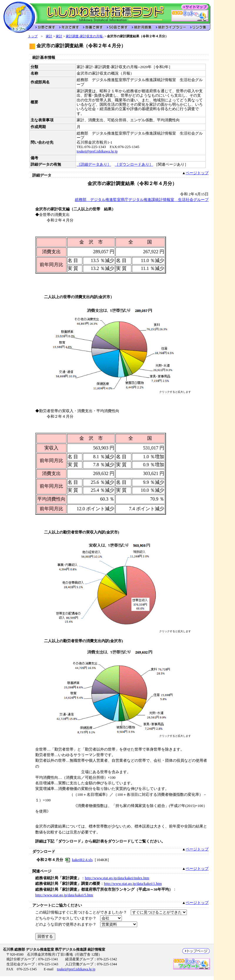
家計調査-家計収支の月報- (85, 36)
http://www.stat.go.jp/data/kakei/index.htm (117, 878)
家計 (49, 36)
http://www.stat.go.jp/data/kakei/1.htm (133, 884)
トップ (33, 36)
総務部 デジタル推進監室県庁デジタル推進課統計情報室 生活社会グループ (142, 200)
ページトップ (197, 173)
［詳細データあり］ (94, 165)
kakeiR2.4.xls (82, 860)
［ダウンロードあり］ (134, 165)
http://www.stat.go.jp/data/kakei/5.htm (64, 895)
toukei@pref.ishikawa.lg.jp (97, 151)
